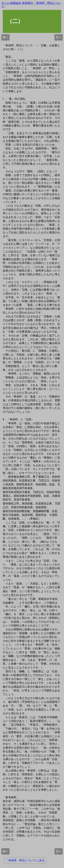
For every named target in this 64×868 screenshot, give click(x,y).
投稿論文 (16, 3)
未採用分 (27, 3)
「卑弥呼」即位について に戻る (25, 860)
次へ (59, 37)
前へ (5, 37)
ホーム (5, 3)
